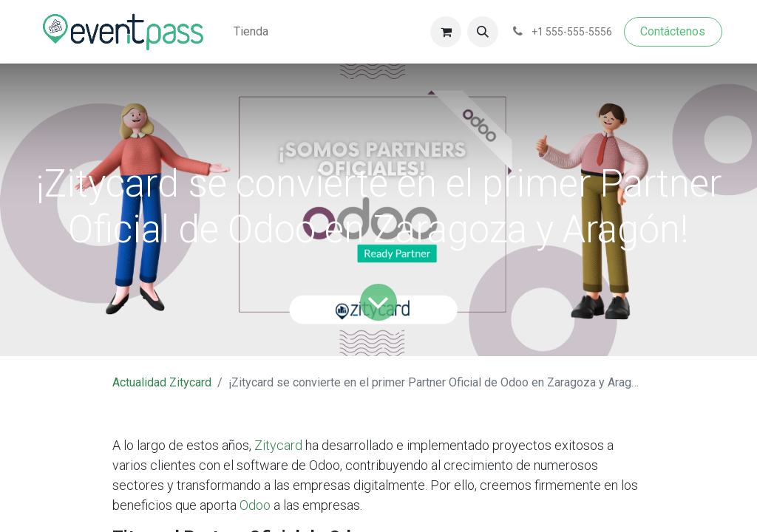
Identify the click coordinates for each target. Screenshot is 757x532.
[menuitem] (251, 32)
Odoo (255, 505)
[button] (483, 32)
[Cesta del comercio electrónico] (446, 32)
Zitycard (278, 445)
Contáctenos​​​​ (673, 31)
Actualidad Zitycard (162, 382)
